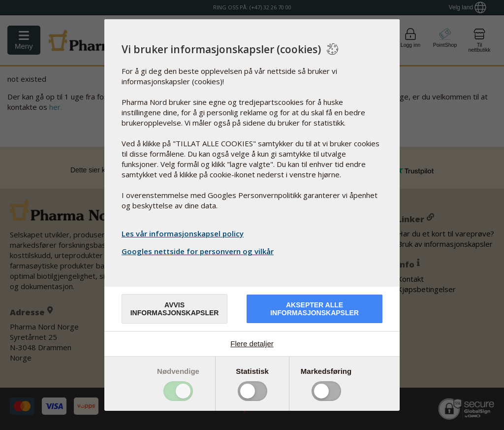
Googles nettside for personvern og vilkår (199, 251)
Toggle (178, 391)
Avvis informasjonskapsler (175, 309)
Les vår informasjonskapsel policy (183, 233)
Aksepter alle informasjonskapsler (315, 309)
